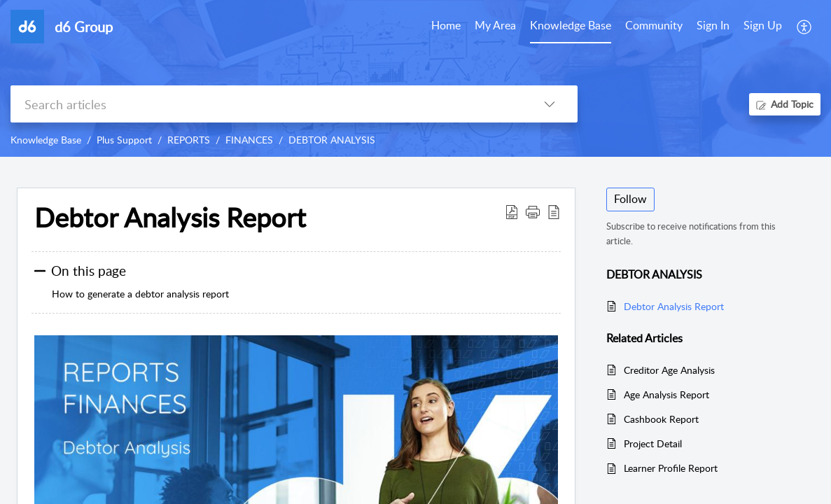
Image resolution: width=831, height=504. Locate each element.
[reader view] (554, 211)
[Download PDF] (512, 211)
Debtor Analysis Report (170, 218)
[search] (266, 104)
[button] (533, 211)
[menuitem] (713, 27)
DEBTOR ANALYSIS (332, 140)
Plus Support (124, 140)
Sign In (713, 25)
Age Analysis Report (666, 394)
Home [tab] (446, 25)
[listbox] (550, 104)
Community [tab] (654, 25)
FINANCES (249, 140)
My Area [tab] (495, 25)
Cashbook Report (661, 419)
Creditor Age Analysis (669, 370)
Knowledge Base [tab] (571, 25)
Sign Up (763, 25)
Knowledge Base (46, 140)
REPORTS (189, 140)
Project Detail (653, 443)
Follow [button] (630, 199)
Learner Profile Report (671, 468)
